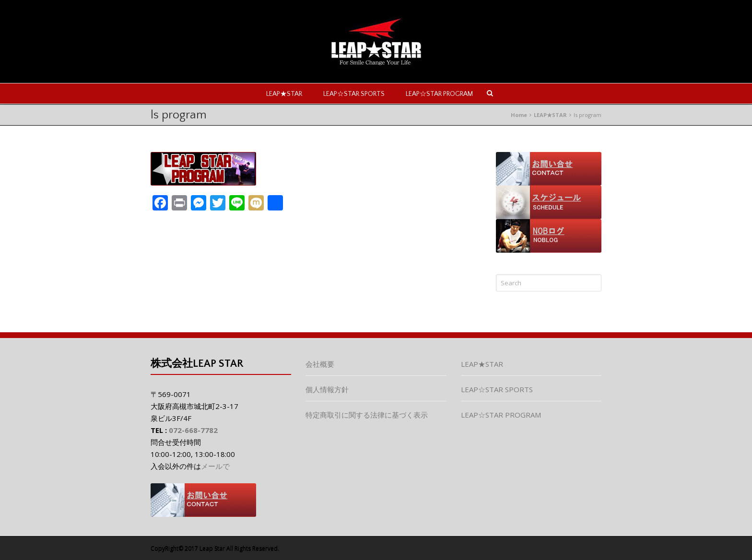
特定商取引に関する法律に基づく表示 (367, 415)
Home (519, 115)
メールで (215, 466)
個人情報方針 (327, 389)
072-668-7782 (193, 430)
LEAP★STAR (284, 94)
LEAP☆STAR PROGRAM (439, 94)
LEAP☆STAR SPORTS (354, 94)
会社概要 (320, 364)
